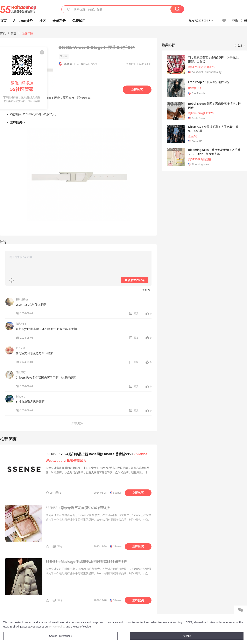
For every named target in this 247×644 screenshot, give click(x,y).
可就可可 (21, 372)
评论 (60, 546)
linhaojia (21, 397)
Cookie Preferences (60, 636)
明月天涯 (21, 348)
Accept (187, 636)
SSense (68, 64)
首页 (3, 33)
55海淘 (18, 9)
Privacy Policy (57, 627)
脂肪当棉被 (22, 299)
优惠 (14, 33)
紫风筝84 (21, 324)
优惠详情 (27, 33)
